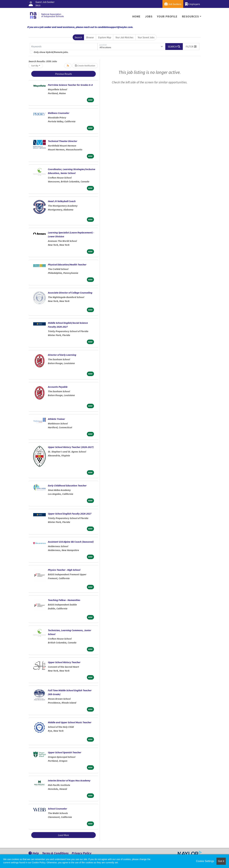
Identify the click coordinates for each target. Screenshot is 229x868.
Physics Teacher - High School (64, 570)
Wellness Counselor (59, 113)
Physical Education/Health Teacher (67, 264)
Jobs (149, 16)
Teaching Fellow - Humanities (64, 600)
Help (34, 853)
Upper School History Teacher (64, 662)
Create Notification (85, 66)
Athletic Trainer (56, 419)
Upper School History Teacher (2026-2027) (71, 447)
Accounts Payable (58, 387)
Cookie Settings (205, 861)
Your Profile (167, 16)
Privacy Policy (82, 853)
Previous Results (63, 74)
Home (136, 16)
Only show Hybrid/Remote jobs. (51, 52)
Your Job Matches (124, 37)
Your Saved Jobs (146, 37)
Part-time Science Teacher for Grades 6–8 (70, 85)
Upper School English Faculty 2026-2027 (70, 514)
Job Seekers (173, 4)
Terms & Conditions (55, 853)
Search (78, 37)
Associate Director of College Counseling (70, 293)
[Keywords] (64, 47)
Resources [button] (190, 16)
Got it (221, 861)
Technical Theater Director (63, 141)
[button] (191, 47)
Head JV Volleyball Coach (62, 201)
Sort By (35, 66)
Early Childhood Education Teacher (67, 485)
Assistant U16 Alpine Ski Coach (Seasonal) (71, 542)
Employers (193, 4)
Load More (63, 835)
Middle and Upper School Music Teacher (70, 722)
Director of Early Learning (62, 355)
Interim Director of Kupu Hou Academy (69, 780)
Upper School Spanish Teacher (65, 752)
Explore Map (105, 37)
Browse (90, 37)
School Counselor (57, 809)
